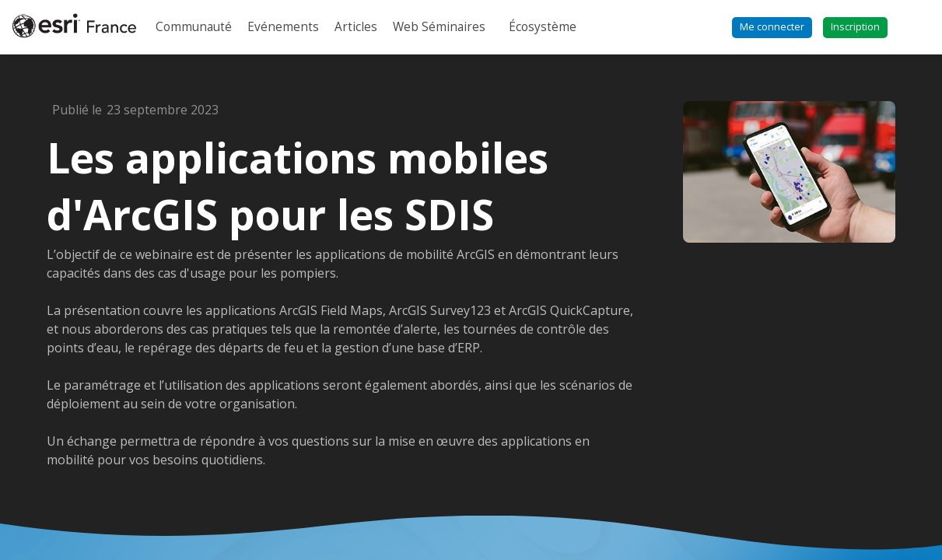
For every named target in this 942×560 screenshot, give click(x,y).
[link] (194, 27)
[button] (772, 28)
